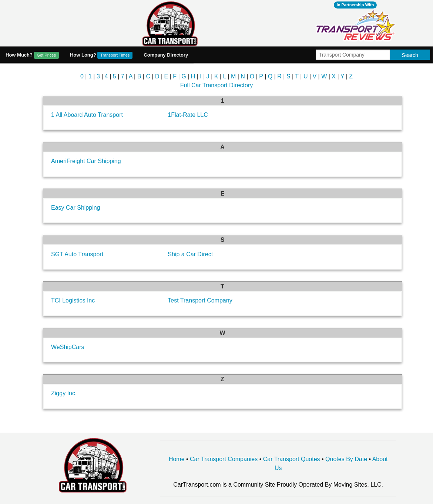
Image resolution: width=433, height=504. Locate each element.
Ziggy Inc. (64, 393)
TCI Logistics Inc (73, 300)
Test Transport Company (200, 300)
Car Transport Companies (224, 459)
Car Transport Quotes (292, 459)
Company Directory (166, 55)
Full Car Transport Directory (217, 85)
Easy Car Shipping (76, 208)
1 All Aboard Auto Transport (87, 115)
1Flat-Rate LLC (188, 115)
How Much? (32, 55)
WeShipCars (68, 347)
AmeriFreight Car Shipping (86, 161)
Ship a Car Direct (190, 254)
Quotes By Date (346, 459)
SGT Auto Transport (77, 254)
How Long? (101, 55)
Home (177, 459)
